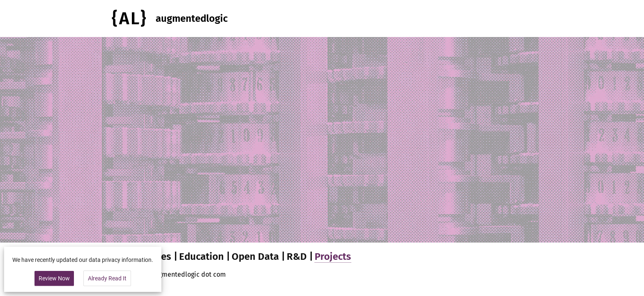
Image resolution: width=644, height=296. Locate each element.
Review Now (54, 278)
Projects (333, 257)
